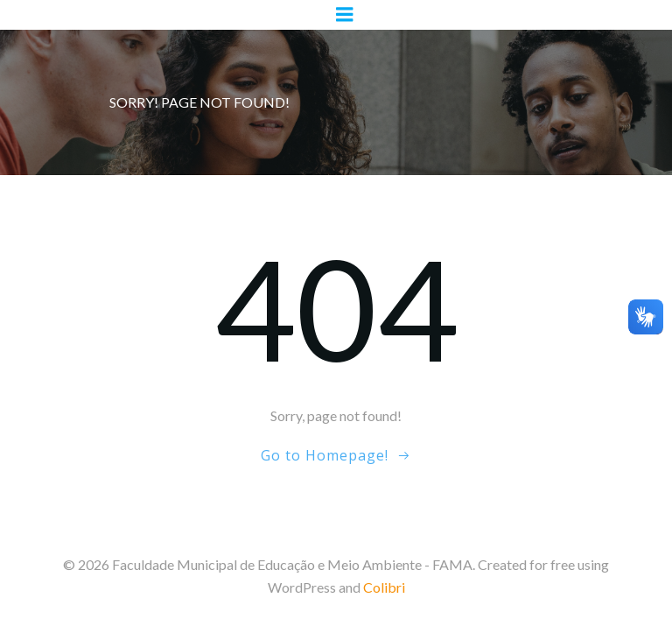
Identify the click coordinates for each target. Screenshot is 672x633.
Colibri (384, 587)
